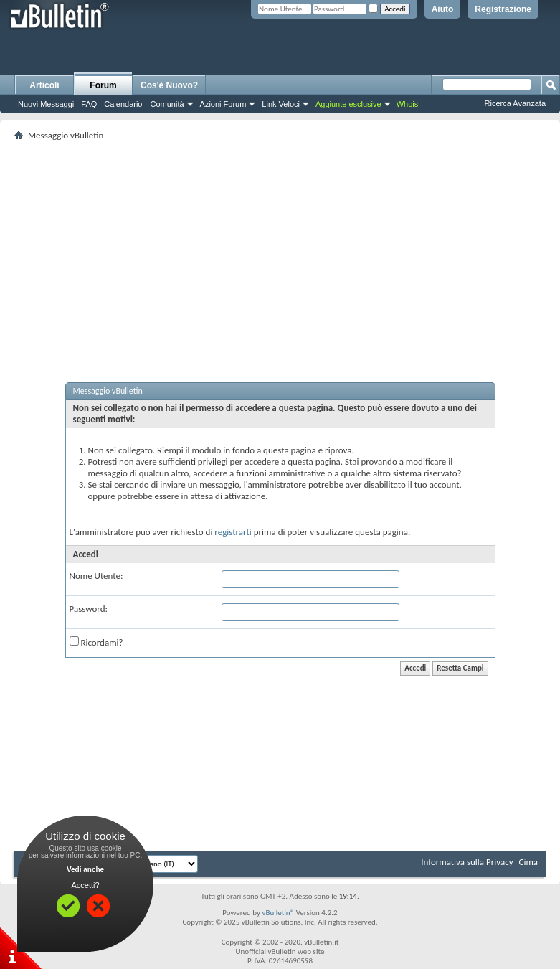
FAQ (89, 104)
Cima (528, 862)
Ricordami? (96, 642)
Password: (89, 609)
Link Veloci (281, 104)
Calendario (123, 104)
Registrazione (503, 9)
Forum (103, 85)
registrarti (233, 532)
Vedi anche (85, 870)
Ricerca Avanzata (515, 103)
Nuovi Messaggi (46, 104)
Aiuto (443, 9)
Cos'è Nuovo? (169, 85)
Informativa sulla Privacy (467, 862)
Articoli (44, 85)
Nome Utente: (96, 576)
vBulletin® (278, 913)
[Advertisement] (287, 245)
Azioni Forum (223, 104)
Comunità (167, 104)
